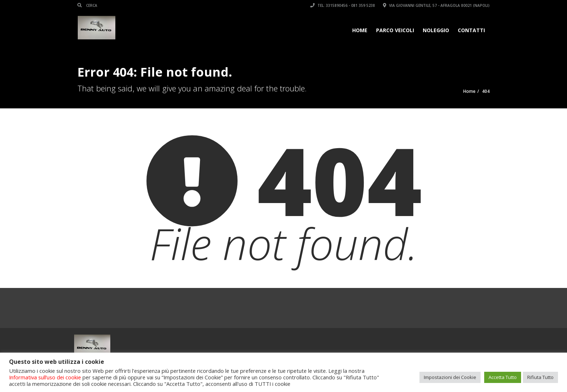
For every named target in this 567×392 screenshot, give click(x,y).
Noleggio (436, 30)
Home (360, 30)
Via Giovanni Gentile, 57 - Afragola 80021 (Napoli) (436, 5)
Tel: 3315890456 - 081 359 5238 (343, 5)
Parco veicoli (395, 30)
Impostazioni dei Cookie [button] (450, 377)
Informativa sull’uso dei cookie (45, 377)
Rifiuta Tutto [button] (540, 377)
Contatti (471, 30)
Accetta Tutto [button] (503, 377)
